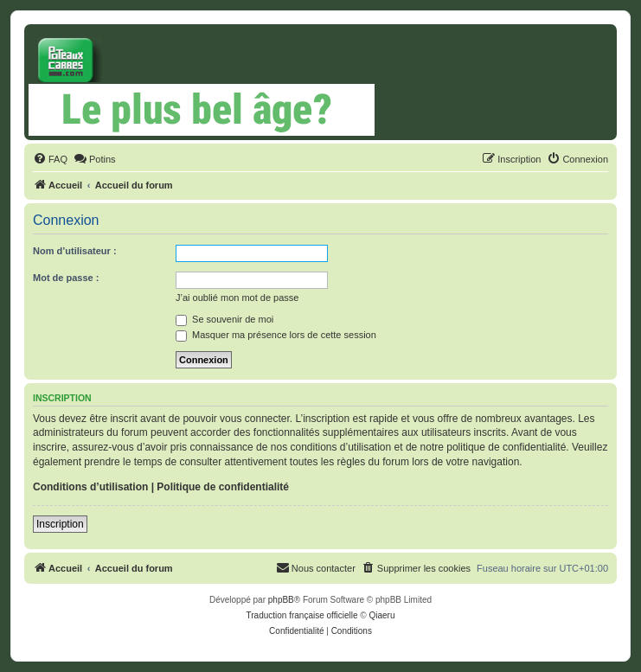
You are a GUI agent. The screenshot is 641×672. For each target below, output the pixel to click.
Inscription (60, 524)
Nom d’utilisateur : (75, 251)
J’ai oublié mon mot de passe (237, 298)
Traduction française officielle (302, 615)
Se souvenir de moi (224, 319)
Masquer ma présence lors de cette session (276, 335)
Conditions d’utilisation (90, 487)
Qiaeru (381, 615)
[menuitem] (50, 159)
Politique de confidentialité (223, 487)
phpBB (281, 600)
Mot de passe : (66, 278)
